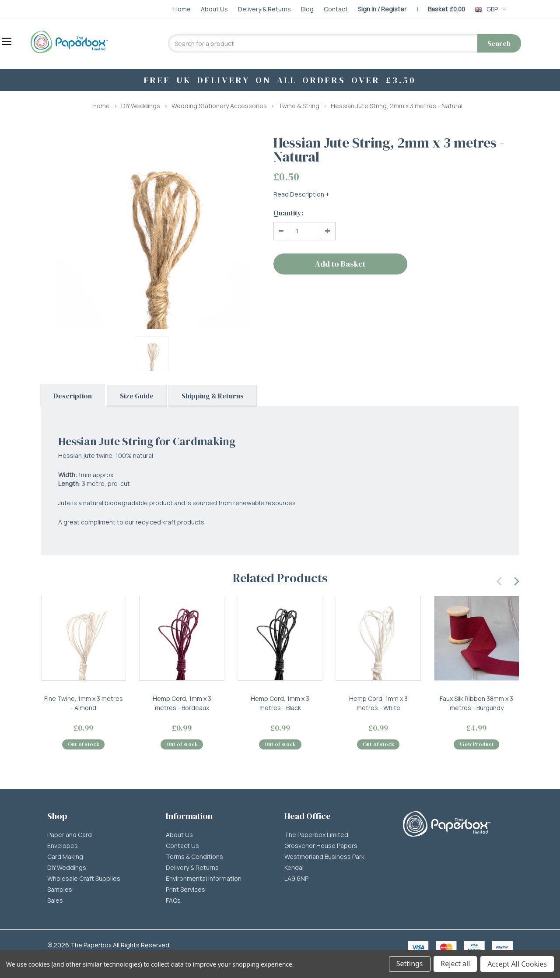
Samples (60, 890)
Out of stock (84, 745)
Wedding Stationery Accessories (219, 106)
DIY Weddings (141, 106)
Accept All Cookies (517, 964)
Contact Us (182, 846)
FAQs (173, 901)
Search (499, 43)
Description (73, 396)
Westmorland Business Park (324, 857)
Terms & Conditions (194, 857)
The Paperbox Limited (316, 835)
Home (101, 106)
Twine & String (299, 106)
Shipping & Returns (213, 396)
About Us (179, 835)
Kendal (294, 868)
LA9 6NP (296, 879)
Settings (409, 964)
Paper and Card (70, 835)
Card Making (65, 857)
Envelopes (63, 846)
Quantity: (288, 213)
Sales (55, 901)
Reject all (455, 964)
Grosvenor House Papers (321, 846)
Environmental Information (204, 879)
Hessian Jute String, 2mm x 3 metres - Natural (397, 106)
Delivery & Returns (192, 868)
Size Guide (137, 396)
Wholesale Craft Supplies (84, 879)
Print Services (185, 890)
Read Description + (301, 194)
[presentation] (500, 580)
